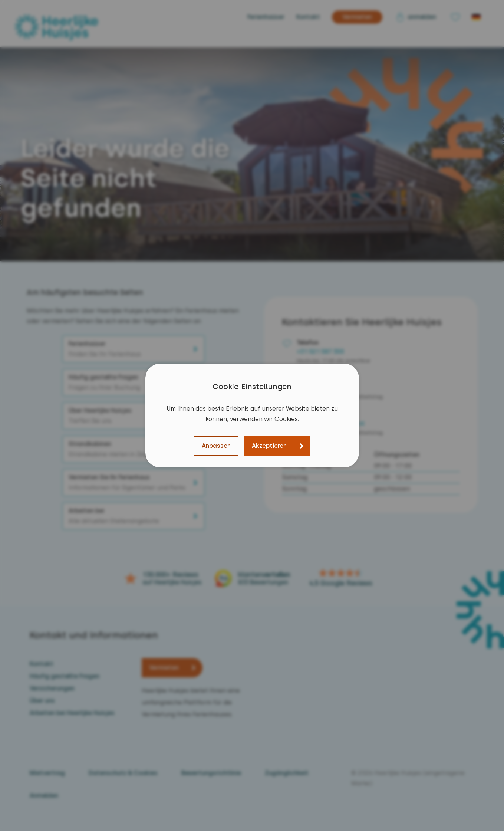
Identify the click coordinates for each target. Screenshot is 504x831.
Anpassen (216, 446)
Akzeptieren (269, 446)
